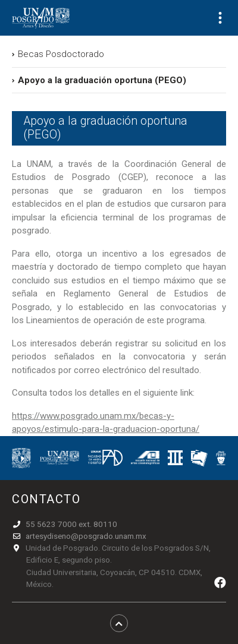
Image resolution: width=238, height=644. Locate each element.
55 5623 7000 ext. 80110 (71, 524)
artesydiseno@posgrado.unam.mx (86, 536)
